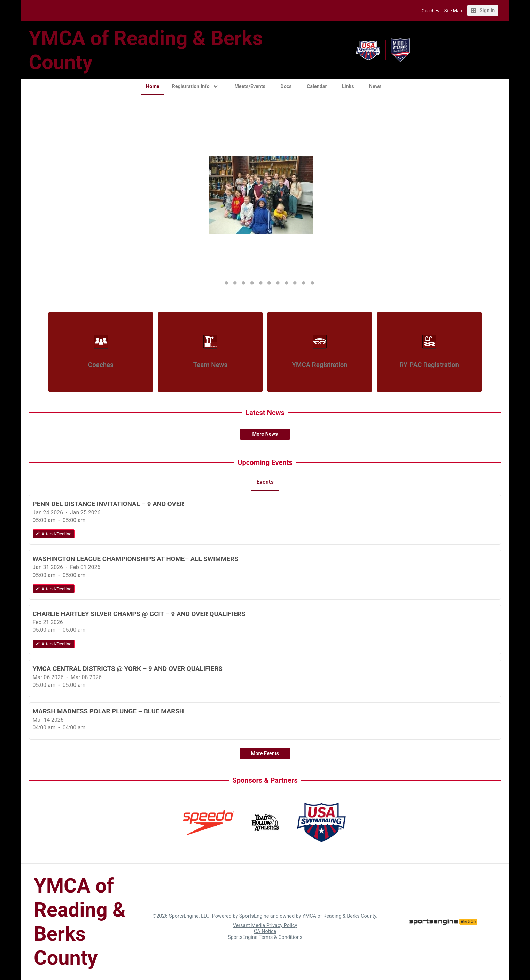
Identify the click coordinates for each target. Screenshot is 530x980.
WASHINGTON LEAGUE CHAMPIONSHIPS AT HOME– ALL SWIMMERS (136, 559)
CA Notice (265, 931)
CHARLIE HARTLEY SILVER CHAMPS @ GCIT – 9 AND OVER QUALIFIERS (139, 614)
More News (265, 434)
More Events (265, 754)
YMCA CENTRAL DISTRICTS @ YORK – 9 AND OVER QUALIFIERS (128, 669)
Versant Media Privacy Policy (265, 925)
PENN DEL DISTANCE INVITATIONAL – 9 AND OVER (108, 504)
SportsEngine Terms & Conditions (265, 938)
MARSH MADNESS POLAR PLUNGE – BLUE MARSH (108, 711)
